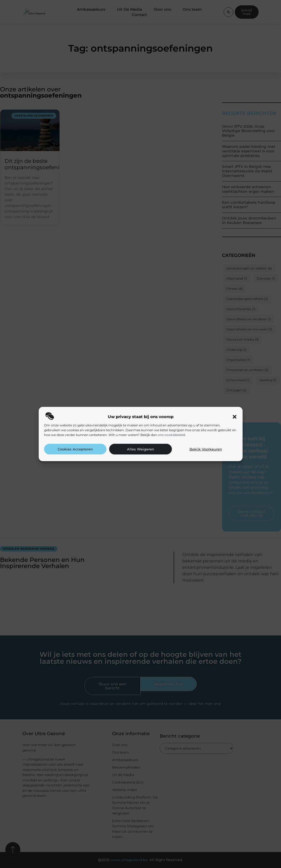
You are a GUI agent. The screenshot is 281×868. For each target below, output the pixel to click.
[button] (235, 417)
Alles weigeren (141, 449)
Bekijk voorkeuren (206, 449)
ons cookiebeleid (171, 435)
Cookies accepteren (75, 449)
